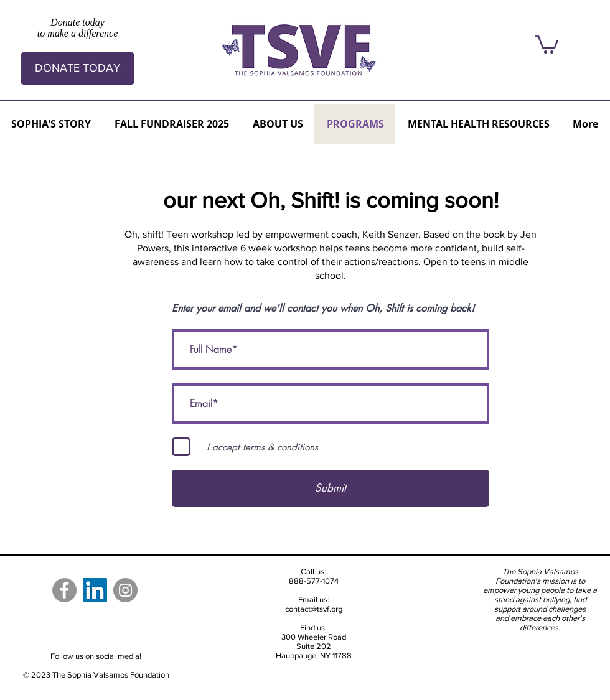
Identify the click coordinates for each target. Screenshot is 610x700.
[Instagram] (125, 590)
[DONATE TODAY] (77, 68)
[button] (547, 44)
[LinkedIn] (95, 590)
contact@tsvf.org (314, 609)
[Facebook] (64, 590)
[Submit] (331, 488)
